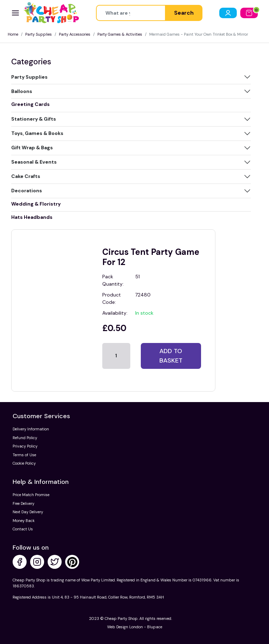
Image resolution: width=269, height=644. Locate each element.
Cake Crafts (26, 176)
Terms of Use (24, 455)
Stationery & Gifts (34, 119)
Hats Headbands (32, 217)
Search (184, 13)
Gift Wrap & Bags (32, 148)
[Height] (131, 13)
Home (13, 34)
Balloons (22, 91)
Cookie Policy (24, 463)
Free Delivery (23, 503)
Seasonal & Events (34, 162)
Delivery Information (31, 429)
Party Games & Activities (120, 34)
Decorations (27, 191)
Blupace (155, 627)
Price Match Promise (31, 495)
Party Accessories (75, 34)
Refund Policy (25, 438)
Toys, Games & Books (37, 133)
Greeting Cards (30, 104)
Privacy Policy (25, 446)
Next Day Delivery (28, 512)
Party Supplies (39, 34)
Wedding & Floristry (36, 204)
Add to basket (171, 356)
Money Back (24, 521)
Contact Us (23, 529)
